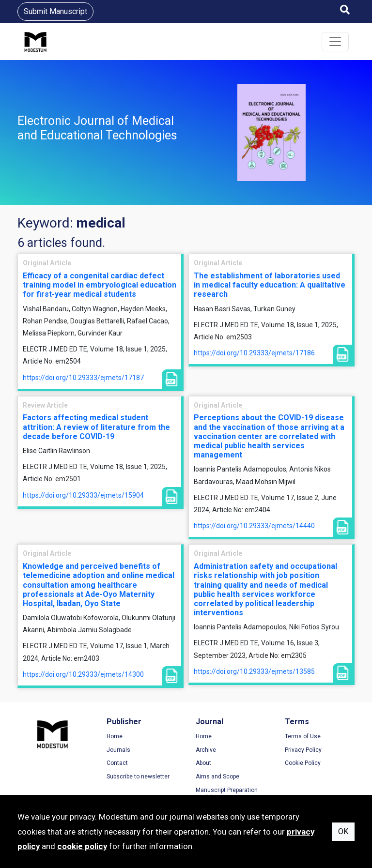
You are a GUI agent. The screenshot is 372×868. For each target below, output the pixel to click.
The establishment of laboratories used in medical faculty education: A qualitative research (270, 285)
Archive (206, 750)
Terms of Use (303, 736)
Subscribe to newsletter (138, 777)
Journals (118, 750)
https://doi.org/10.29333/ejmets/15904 (83, 495)
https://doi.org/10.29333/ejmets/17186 (254, 353)
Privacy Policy (303, 750)
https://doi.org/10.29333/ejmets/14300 (83, 674)
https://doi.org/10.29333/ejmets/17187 (83, 378)
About (203, 763)
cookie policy (82, 846)
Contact (117, 763)
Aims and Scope (217, 777)
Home (115, 736)
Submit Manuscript (55, 11)
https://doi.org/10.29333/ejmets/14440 (254, 526)
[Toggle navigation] (335, 42)
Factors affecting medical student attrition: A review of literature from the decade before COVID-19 (96, 427)
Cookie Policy (303, 763)
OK (343, 831)
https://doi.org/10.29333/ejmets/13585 (254, 671)
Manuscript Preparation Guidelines (227, 794)
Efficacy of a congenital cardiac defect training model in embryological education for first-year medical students (100, 285)
